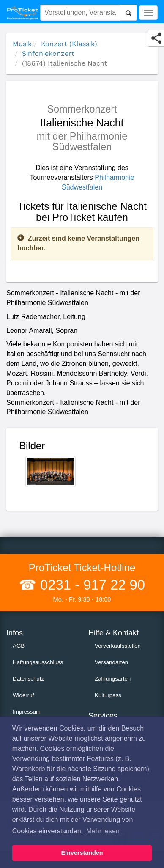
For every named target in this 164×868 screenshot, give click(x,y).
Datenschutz (28, 679)
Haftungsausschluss (38, 662)
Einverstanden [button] (82, 853)
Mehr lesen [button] (103, 831)
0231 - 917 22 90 (91, 585)
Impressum (27, 712)
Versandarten (111, 662)
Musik (22, 44)
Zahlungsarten (113, 679)
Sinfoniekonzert (48, 54)
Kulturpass (108, 695)
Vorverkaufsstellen (118, 646)
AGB (19, 646)
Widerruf (23, 695)
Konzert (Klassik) (69, 44)
